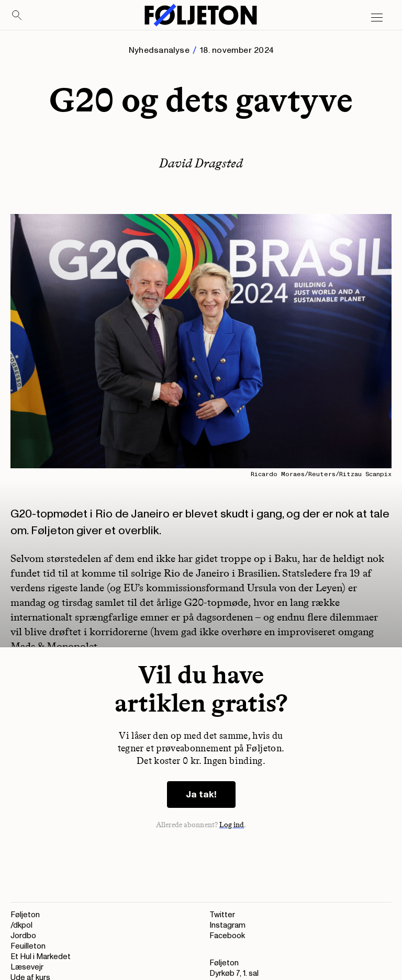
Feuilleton (28, 946)
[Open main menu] (377, 18)
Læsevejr (27, 967)
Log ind (232, 825)
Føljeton (25, 915)
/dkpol (21, 925)
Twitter (222, 915)
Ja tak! (201, 795)
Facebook (227, 936)
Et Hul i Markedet (41, 957)
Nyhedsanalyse (159, 50)
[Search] (17, 16)
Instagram (227, 925)
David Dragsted (201, 163)
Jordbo (23, 936)
